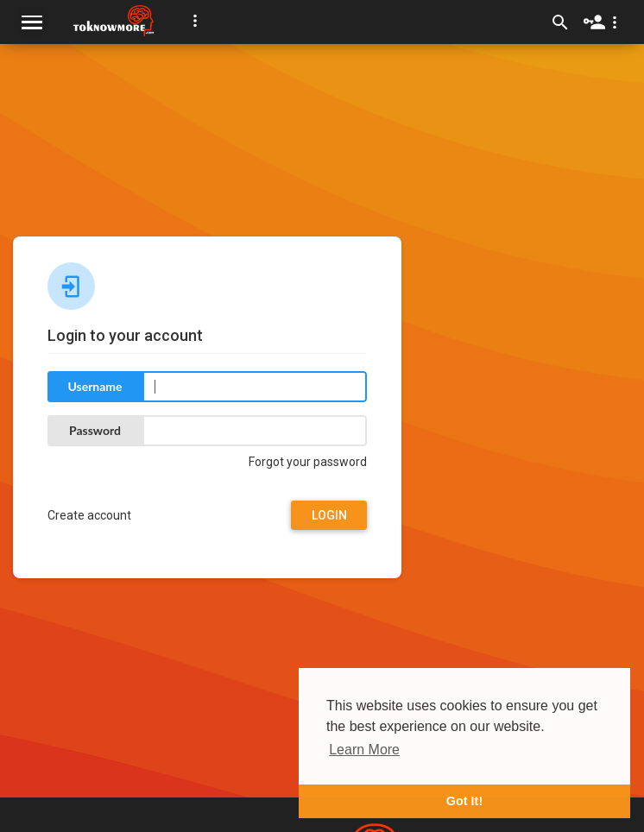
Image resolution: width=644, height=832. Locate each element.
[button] (195, 21)
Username (95, 386)
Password (95, 430)
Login (329, 515)
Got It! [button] (464, 801)
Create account (89, 515)
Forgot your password (308, 462)
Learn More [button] (364, 750)
